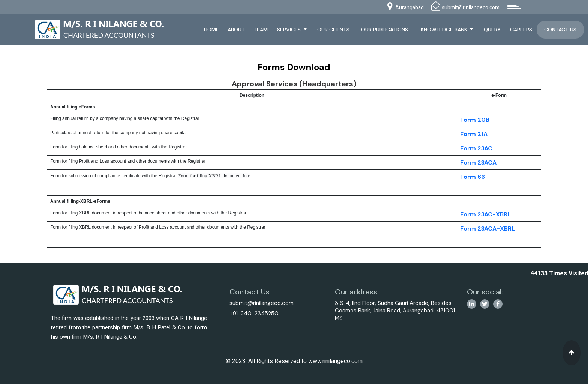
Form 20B (475, 120)
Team (261, 30)
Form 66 (472, 177)
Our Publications (385, 30)
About (236, 30)
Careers (521, 30)
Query (492, 30)
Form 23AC (476, 148)
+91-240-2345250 (254, 313)
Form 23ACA (478, 163)
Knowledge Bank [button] (445, 30)
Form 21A (474, 134)
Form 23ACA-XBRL (487, 229)
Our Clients (333, 30)
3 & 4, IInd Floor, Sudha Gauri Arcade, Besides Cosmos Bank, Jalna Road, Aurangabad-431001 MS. (395, 310)
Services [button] (290, 30)
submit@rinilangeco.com (262, 303)
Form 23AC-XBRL (485, 214)
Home (211, 30)
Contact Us (560, 30)
